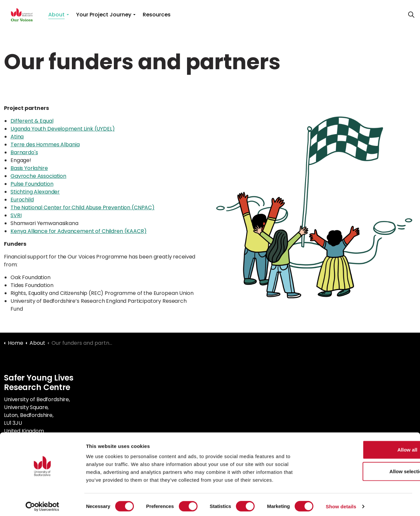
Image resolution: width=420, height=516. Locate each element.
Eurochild (22, 200)
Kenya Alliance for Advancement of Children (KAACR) (79, 231)
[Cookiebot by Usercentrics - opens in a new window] (42, 503)
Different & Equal (32, 121)
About (56, 15)
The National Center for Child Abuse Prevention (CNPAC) (83, 207)
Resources (157, 15)
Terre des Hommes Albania (45, 144)
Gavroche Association (38, 176)
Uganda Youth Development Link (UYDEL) (63, 129)
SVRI (16, 215)
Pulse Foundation (32, 184)
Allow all (365, 446)
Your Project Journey (104, 15)
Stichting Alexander (35, 192)
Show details (341, 503)
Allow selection (365, 468)
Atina (17, 137)
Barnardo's (24, 152)
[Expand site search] (411, 15)
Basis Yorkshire (29, 168)
